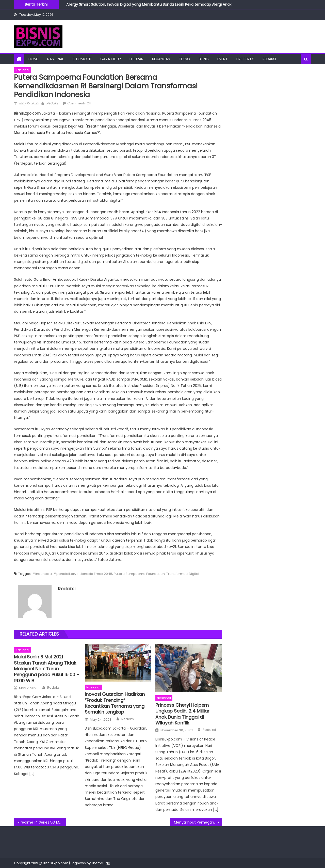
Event (223, 59)
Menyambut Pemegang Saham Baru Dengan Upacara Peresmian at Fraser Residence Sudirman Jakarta (198, 822)
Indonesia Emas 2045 (94, 574)
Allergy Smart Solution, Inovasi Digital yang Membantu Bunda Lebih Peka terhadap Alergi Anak (149, 5)
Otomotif (82, 59)
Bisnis (204, 59)
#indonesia (42, 574)
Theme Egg (101, 863)
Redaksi (269, 59)
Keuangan (161, 59)
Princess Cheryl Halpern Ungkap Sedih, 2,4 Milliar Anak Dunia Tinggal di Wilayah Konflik (182, 714)
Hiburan (136, 59)
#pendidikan (64, 574)
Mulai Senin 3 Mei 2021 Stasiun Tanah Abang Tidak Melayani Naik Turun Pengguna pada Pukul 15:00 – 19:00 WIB (47, 669)
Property (245, 59)
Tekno (184, 59)
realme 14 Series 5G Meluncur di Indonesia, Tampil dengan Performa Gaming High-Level (43, 822)
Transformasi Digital (183, 574)
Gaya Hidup (111, 59)
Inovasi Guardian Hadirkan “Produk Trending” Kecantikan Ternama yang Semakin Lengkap (115, 703)
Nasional (55, 59)
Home (34, 59)
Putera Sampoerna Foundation (139, 574)
